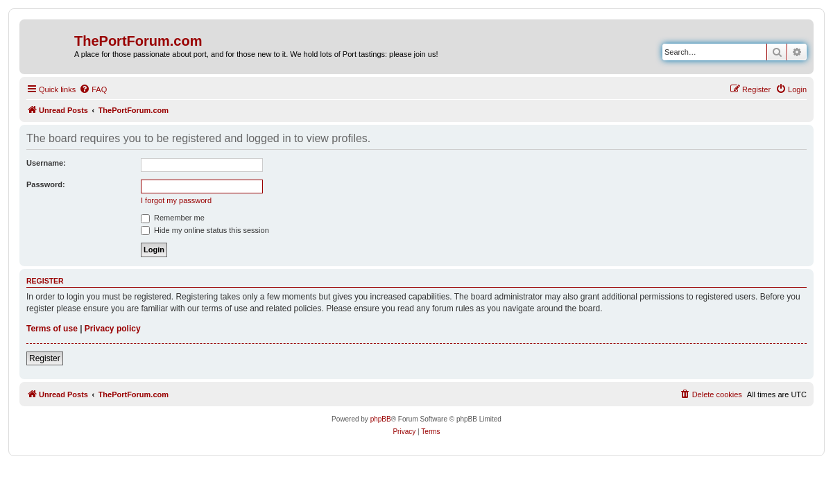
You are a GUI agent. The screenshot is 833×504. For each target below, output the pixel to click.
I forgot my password (176, 200)
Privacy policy (113, 329)
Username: (46, 163)
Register (45, 358)
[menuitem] (93, 89)
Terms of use (52, 329)
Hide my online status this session (205, 230)
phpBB (381, 419)
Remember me (173, 218)
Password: (46, 184)
